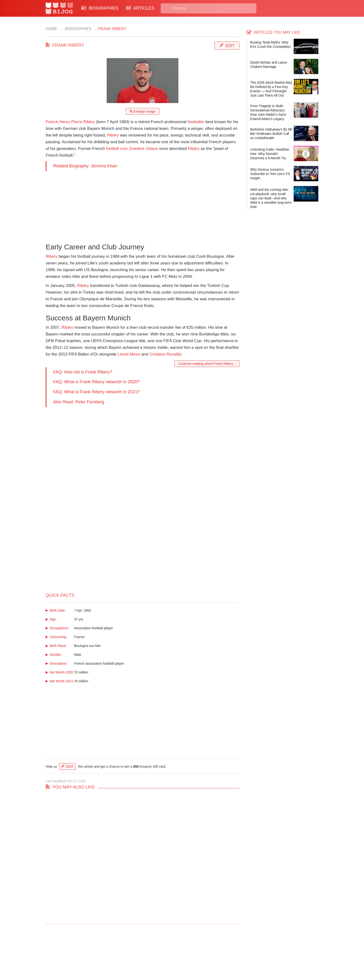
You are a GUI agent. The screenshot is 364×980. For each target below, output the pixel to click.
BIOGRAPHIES (100, 8)
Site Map (161, 955)
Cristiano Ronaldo (165, 354)
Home (51, 29)
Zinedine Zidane (143, 149)
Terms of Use (200, 955)
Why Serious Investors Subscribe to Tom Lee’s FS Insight (270, 174)
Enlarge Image (143, 111)
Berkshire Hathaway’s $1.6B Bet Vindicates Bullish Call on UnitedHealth (271, 134)
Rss (228, 950)
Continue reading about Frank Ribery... (207, 364)
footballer (196, 122)
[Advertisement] (143, 205)
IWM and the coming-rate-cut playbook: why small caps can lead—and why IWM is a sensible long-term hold (271, 198)
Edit (230, 46)
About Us (125, 955)
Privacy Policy (201, 950)
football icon (117, 149)
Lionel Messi (129, 354)
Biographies (78, 29)
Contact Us (127, 950)
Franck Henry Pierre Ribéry (70, 122)
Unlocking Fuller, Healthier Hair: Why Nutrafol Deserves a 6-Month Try (270, 154)
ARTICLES (140, 8)
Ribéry (113, 135)
